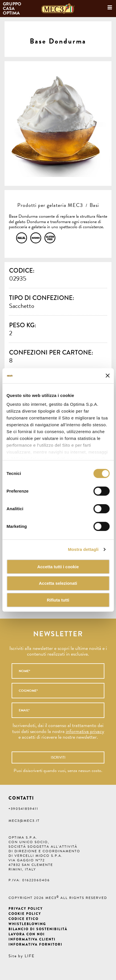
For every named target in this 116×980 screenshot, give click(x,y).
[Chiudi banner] (107, 376)
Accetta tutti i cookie (58, 566)
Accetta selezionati (58, 583)
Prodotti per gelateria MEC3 (50, 205)
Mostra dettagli (83, 549)
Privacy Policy (26, 909)
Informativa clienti (32, 939)
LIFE (30, 956)
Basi (94, 205)
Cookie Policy (25, 914)
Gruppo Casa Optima (13, 9)
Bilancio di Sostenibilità (38, 929)
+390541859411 (23, 809)
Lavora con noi (27, 934)
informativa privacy (85, 731)
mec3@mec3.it (24, 821)
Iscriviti (58, 757)
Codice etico (24, 919)
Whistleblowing (27, 924)
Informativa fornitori (35, 944)
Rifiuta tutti (58, 600)
